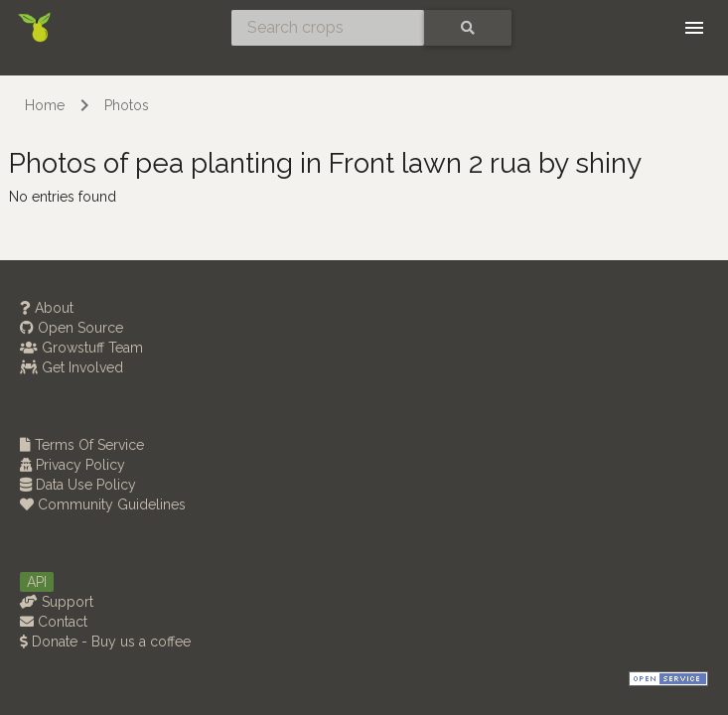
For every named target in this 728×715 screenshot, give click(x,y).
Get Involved (72, 367)
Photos (127, 105)
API (37, 582)
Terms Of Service (82, 445)
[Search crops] (328, 28)
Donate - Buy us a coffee (105, 642)
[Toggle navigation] (694, 28)
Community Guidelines (103, 504)
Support (57, 602)
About (47, 308)
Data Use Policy (78, 485)
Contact (54, 622)
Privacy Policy (73, 465)
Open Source (72, 328)
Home (45, 105)
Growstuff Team (81, 348)
